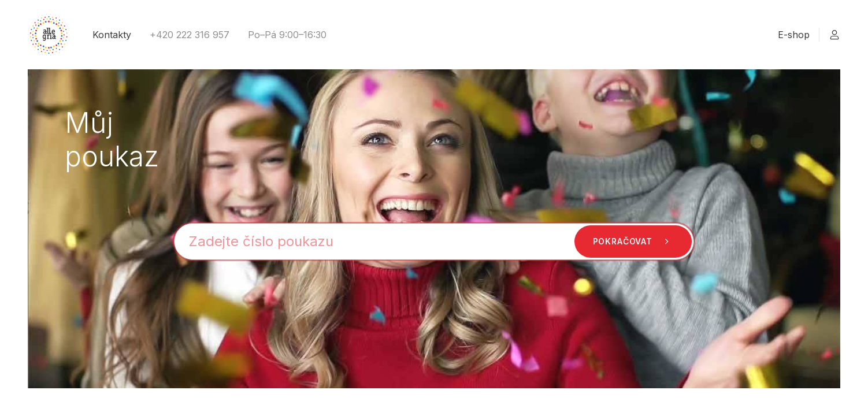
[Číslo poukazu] (434, 242)
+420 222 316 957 (190, 35)
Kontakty (112, 35)
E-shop (794, 35)
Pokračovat (633, 242)
